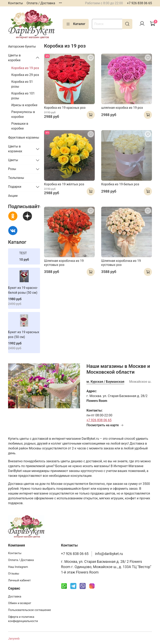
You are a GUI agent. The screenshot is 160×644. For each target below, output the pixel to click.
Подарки (15, 187)
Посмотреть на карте (105, 425)
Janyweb (14, 639)
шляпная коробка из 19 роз (122, 108)
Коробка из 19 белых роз (120, 184)
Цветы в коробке (14, 58)
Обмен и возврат (20, 603)
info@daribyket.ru (109, 554)
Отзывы (14, 574)
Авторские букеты (22, 46)
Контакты (15, 3)
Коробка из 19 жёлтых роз (64, 184)
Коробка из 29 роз (25, 75)
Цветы (13, 160)
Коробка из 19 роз (25, 68)
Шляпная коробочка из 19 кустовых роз (64, 263)
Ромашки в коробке (20, 126)
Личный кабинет (19, 580)
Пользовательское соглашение (29, 610)
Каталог (76, 24)
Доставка (15, 597)
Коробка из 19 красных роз (65, 108)
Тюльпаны (16, 178)
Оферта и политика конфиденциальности (23, 619)
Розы (12, 169)
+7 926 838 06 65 (139, 3)
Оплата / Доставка (41, 3)
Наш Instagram (18, 567)
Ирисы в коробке (24, 105)
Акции (13, 196)
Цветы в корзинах (15, 149)
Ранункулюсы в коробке (23, 114)
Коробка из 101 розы (23, 96)
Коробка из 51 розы (22, 84)
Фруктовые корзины (24, 137)
